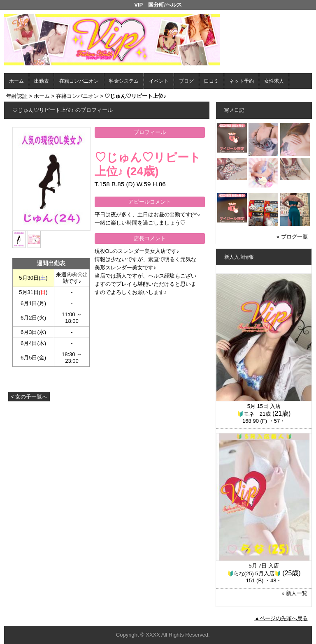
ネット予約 (242, 81)
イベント (159, 81)
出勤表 (42, 81)
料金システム (124, 81)
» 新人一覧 (294, 593)
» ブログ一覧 (292, 237)
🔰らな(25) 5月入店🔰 (254, 573)
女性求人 (274, 81)
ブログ (186, 81)
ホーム (16, 81)
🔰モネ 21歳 (254, 414)
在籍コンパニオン (79, 81)
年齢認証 (17, 96)
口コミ (211, 81)
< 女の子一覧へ (29, 397)
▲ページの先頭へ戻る (281, 618)
